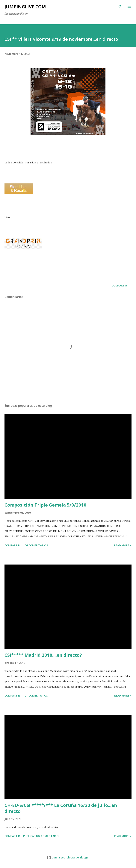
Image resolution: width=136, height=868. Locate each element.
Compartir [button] (119, 285)
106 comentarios (35, 545)
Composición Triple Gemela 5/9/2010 (45, 505)
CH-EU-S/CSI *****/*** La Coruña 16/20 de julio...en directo (61, 808)
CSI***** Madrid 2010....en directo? (43, 655)
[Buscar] (120, 7)
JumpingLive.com (25, 7)
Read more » (123, 545)
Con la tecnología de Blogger (68, 857)
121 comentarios (35, 696)
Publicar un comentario (41, 836)
